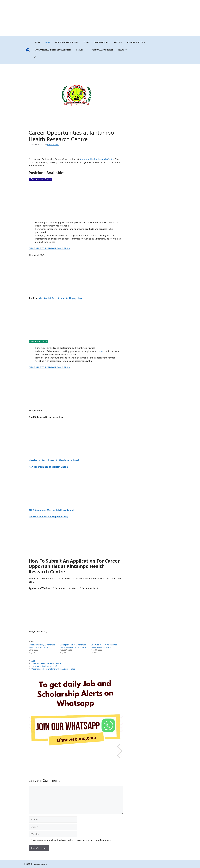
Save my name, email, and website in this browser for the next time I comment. (72, 840)
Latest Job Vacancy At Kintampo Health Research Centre (42, 646)
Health (83, 50)
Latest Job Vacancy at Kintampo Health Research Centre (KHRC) (73, 646)
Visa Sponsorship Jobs (67, 42)
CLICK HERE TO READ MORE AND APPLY (49, 248)
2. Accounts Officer (38, 341)
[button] (35, 57)
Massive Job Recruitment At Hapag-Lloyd (61, 298)
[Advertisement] (100, 18)
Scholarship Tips (136, 42)
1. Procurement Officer (40, 179)
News (124, 50)
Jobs (48, 42)
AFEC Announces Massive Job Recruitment (51, 510)
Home (37, 42)
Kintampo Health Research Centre (97, 159)
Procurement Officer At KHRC (44, 666)
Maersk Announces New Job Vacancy (48, 517)
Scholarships (101, 42)
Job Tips (118, 42)
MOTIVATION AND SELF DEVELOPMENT (53, 50)
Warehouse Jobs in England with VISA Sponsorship (53, 669)
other (101, 351)
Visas (86, 42)
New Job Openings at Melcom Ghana (48, 467)
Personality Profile (102, 50)
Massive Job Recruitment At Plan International (54, 460)
